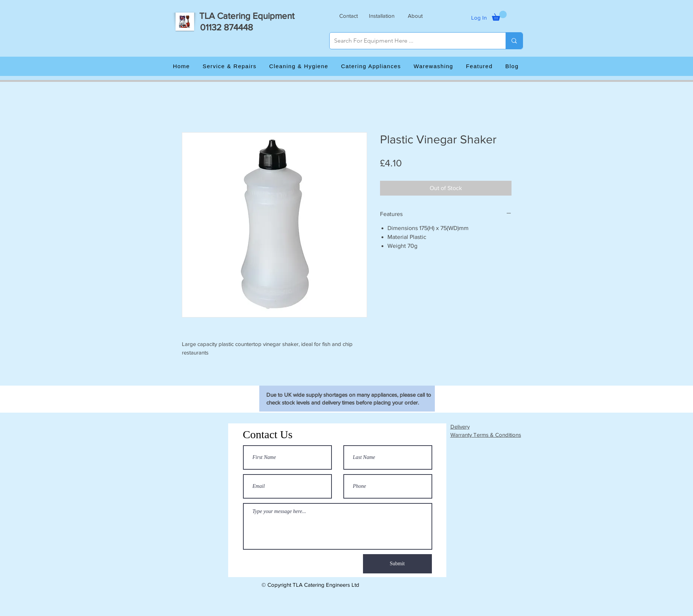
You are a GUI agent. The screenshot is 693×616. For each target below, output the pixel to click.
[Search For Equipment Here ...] (412, 41)
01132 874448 (226, 27)
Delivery (460, 427)
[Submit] (397, 564)
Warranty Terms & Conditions (486, 435)
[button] (349, 16)
